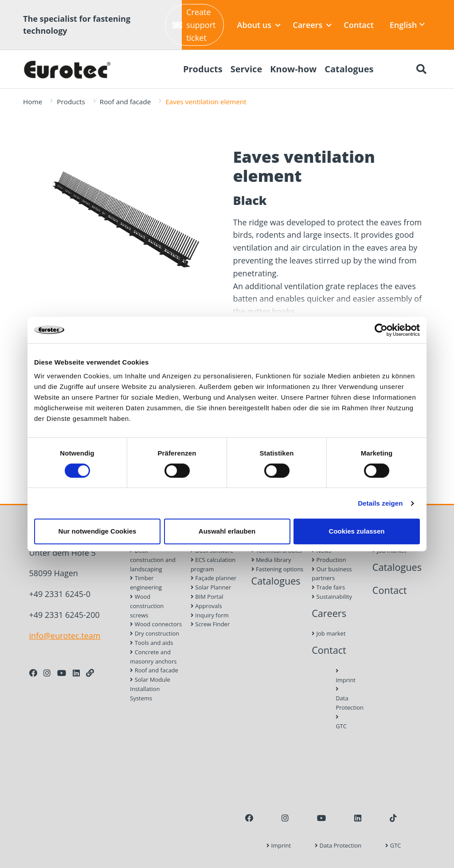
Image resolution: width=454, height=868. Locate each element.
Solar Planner (211, 587)
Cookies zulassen (357, 531)
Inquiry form (210, 615)
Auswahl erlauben (227, 531)
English (407, 25)
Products (71, 102)
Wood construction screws (147, 606)
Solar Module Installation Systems (150, 689)
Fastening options (278, 569)
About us (259, 25)
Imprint (338, 676)
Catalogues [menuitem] (349, 69)
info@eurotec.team (65, 636)
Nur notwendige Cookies (98, 531)
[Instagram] (47, 673)
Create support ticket (194, 25)
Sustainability (332, 597)
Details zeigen (380, 503)
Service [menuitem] (247, 69)
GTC (338, 722)
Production (329, 560)
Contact (358, 25)
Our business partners (332, 574)
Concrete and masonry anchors (153, 657)
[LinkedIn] (76, 673)
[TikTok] (393, 818)
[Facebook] (33, 673)
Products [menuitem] (203, 69)
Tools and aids (151, 643)
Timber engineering (146, 583)
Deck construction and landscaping (153, 560)
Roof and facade (125, 102)
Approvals (206, 606)
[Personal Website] (90, 673)
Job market (329, 633)
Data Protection (338, 699)
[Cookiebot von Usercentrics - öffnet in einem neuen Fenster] (381, 330)
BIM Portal (207, 597)
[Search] (421, 69)
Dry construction (155, 633)
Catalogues (276, 581)
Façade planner (213, 578)
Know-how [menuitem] (293, 69)
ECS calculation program (213, 564)
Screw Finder (210, 624)
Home (33, 102)
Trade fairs (328, 587)
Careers (312, 25)
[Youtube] (62, 673)
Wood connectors (156, 624)
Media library (271, 560)
